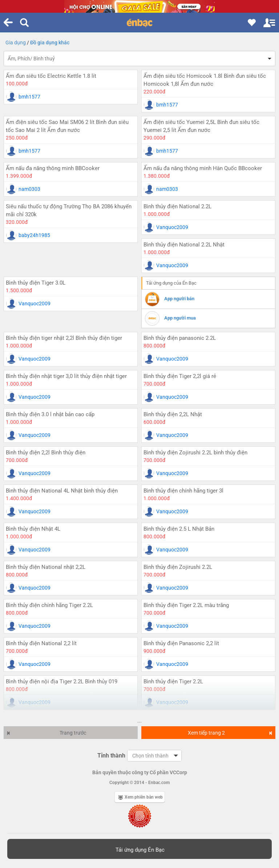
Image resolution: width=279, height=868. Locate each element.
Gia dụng (16, 43)
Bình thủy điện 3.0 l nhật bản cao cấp (50, 414)
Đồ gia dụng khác (50, 43)
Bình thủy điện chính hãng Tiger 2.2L (49, 605)
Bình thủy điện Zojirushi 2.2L (178, 567)
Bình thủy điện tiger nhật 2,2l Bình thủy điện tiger (64, 338)
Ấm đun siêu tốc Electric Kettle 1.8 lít (51, 76)
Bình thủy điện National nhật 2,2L (46, 567)
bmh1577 (29, 97)
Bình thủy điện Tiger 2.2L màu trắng (186, 605)
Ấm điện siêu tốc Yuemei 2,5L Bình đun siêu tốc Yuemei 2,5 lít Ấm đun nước (201, 126)
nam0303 (29, 189)
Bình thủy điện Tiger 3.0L (36, 283)
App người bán (179, 299)
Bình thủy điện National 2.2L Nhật (184, 245)
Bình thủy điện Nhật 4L (33, 529)
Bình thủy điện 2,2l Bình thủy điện (46, 453)
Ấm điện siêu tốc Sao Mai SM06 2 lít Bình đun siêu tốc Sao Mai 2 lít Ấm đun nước (67, 126)
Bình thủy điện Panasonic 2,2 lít (181, 643)
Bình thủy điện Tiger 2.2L (173, 682)
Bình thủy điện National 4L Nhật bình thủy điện (62, 491)
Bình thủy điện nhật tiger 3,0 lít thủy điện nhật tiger (66, 376)
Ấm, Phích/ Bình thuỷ (31, 59)
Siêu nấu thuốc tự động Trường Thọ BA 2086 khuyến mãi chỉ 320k (69, 210)
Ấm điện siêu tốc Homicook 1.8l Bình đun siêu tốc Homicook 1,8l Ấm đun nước (205, 80)
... (139, 721)
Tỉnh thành (111, 756)
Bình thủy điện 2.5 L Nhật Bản (179, 529)
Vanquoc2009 (172, 227)
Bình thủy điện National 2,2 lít (41, 643)
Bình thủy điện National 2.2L (177, 206)
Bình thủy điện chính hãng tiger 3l (183, 491)
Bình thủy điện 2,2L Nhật (173, 414)
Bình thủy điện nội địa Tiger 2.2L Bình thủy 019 (62, 682)
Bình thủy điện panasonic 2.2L (180, 338)
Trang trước (46, 733)
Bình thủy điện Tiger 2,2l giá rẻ (180, 376)
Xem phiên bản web (141, 797)
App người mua (180, 318)
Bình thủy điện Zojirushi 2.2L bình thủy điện (195, 453)
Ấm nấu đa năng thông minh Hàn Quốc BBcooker (203, 168)
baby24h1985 (34, 235)
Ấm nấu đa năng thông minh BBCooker (53, 168)
